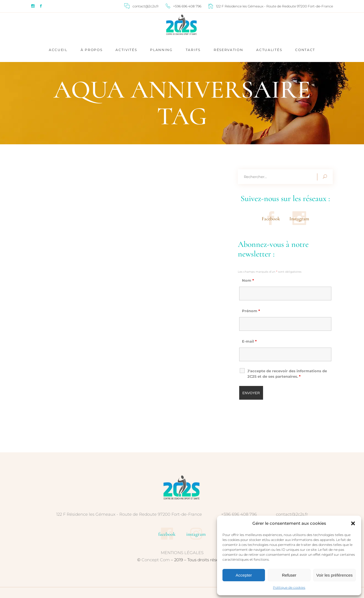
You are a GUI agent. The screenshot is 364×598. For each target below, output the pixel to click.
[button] (353, 523)
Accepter (244, 575)
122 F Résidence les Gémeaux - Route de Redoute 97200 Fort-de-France (129, 514)
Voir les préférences (335, 575)
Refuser (289, 575)
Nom (248, 280)
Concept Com (156, 560)
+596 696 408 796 (239, 514)
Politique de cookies (289, 587)
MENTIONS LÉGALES (182, 553)
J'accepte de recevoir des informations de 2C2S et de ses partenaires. (287, 374)
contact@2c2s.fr (292, 514)
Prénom (251, 311)
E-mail (249, 341)
